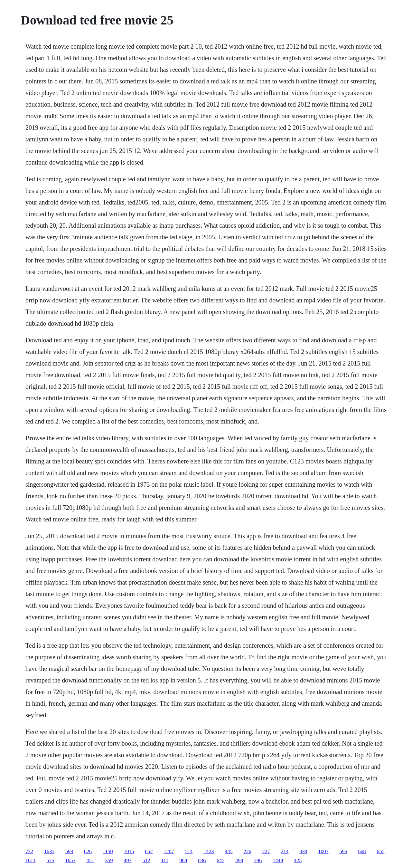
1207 (169, 851)
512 (146, 860)
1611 (30, 860)
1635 (49, 851)
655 (380, 851)
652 (149, 851)
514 (189, 851)
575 (50, 860)
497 (127, 860)
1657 (70, 860)
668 (362, 851)
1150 (108, 851)
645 (220, 860)
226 (247, 851)
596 (343, 851)
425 (298, 860)
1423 (209, 851)
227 (266, 851)
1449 (278, 860)
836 (202, 860)
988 (183, 860)
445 (229, 851)
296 (258, 860)
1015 (129, 851)
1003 (323, 851)
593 (69, 851)
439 (303, 851)
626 (88, 851)
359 (109, 860)
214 (285, 851)
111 (165, 860)
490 (239, 860)
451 (90, 860)
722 (29, 851)
